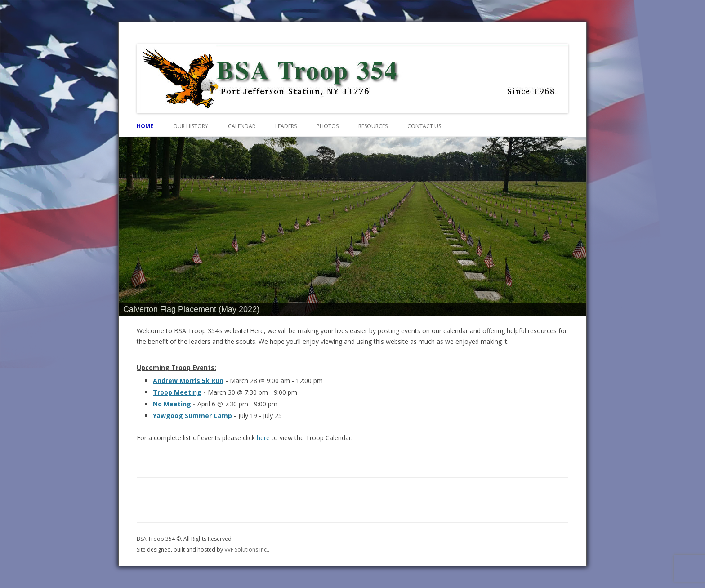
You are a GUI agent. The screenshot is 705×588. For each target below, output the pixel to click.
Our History (191, 126)
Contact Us (424, 126)
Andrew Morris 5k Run (188, 381)
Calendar (242, 126)
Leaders (286, 126)
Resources (373, 126)
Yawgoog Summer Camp (192, 416)
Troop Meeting (177, 392)
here (263, 438)
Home (145, 126)
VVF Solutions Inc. (246, 550)
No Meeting (172, 404)
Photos (328, 126)
